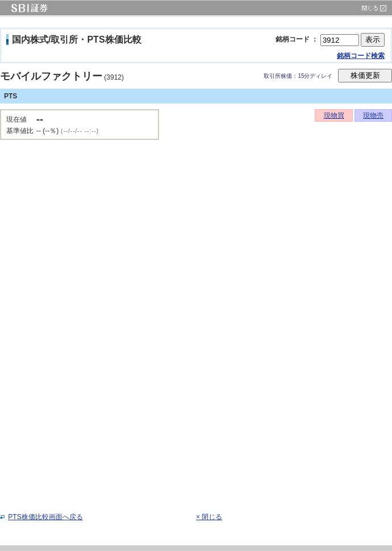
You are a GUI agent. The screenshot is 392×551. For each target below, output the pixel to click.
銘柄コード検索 (361, 56)
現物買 (334, 115)
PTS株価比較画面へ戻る (45, 517)
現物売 (373, 115)
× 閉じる (209, 517)
